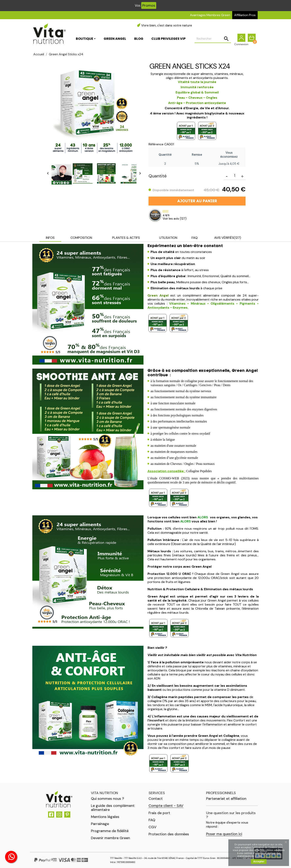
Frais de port (159, 813)
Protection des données (169, 834)
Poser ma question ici (224, 834)
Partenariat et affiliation (226, 799)
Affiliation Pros (245, 15)
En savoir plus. (272, 856)
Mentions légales (105, 817)
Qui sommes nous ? (108, 799)
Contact (156, 799)
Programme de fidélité (110, 831)
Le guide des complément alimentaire (113, 808)
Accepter (259, 862)
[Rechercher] (213, 40)
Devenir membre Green (110, 838)
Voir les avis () (175, 219)
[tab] (50, 238)
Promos (149, 5)
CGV (152, 827)
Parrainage (100, 824)
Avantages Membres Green (210, 15)
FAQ (152, 820)
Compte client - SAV (166, 806)
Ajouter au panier (197, 201)
